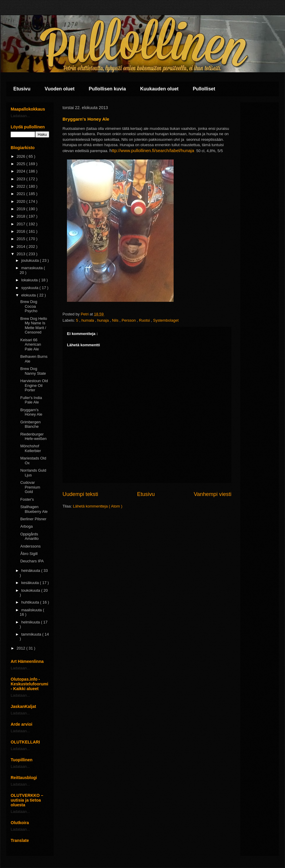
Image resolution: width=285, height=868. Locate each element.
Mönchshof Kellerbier (31, 448)
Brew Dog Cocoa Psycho (29, 306)
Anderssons (30, 546)
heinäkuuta (31, 571)
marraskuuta (33, 268)
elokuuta (29, 295)
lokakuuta (30, 280)
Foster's (27, 499)
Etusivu (22, 89)
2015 (21, 239)
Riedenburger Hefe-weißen (33, 437)
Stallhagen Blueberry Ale (34, 509)
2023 (21, 179)
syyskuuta (30, 288)
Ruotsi (145, 320)
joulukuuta (31, 260)
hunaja (104, 320)
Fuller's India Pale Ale (31, 400)
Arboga (26, 526)
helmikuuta (31, 622)
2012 (21, 648)
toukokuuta (31, 590)
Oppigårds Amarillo (29, 536)
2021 (21, 194)
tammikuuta (32, 634)
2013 (21, 254)
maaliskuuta (32, 610)
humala (88, 320)
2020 (21, 201)
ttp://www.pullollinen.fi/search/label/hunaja (153, 150)
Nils (116, 320)
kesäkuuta (31, 583)
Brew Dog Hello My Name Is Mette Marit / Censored (33, 325)
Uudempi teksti (80, 494)
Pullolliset (204, 89)
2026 (21, 156)
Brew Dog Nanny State (33, 371)
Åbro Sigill (29, 554)
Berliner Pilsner (33, 519)
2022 (21, 186)
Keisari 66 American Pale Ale (31, 344)
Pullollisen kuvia (107, 89)
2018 (21, 216)
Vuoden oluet (60, 89)
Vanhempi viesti (213, 494)
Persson (129, 320)
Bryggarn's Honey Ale (31, 412)
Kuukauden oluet (159, 89)
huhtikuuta (31, 602)
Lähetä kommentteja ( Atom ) (98, 506)
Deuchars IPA (32, 561)
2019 (21, 209)
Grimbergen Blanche (30, 424)
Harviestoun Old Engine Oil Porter (34, 385)
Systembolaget (166, 320)
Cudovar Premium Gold (30, 487)
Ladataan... (20, 116)
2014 (21, 246)
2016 (21, 231)
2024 (21, 171)
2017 (21, 224)
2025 (21, 164)
